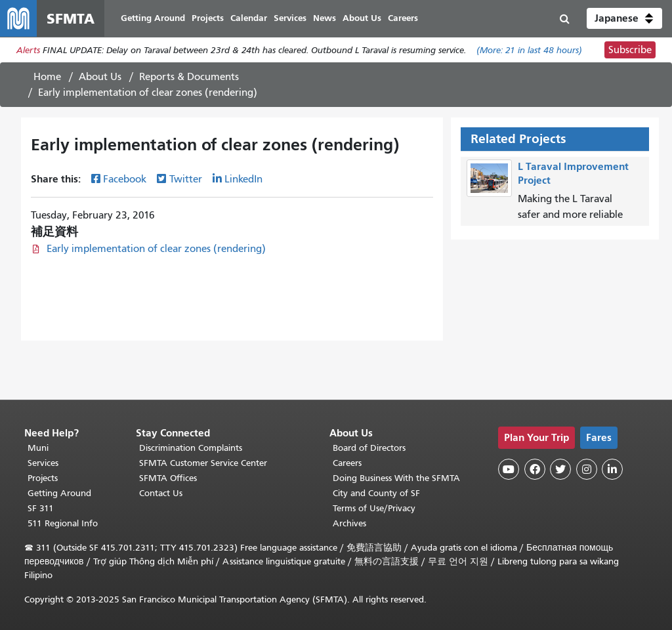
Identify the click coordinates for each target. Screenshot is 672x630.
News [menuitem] (325, 18)
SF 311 (41, 508)
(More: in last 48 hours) (529, 50)
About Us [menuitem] (362, 18)
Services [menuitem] (290, 18)
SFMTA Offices (168, 478)
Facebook (125, 179)
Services (43, 463)
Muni (38, 448)
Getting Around (59, 493)
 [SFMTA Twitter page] (560, 469)
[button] (624, 18)
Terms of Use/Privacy (374, 508)
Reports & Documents (189, 77)
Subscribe (630, 50)
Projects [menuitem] (208, 18)
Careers (347, 463)
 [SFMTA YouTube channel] (509, 469)
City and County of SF (376, 493)
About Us (100, 77)
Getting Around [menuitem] (153, 18)
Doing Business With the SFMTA (396, 478)
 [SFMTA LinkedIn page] (612, 469)
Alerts (28, 50)
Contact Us (161, 493)
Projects (43, 478)
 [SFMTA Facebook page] (535, 469)
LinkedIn (243, 179)
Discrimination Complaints (191, 448)
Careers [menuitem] (403, 18)
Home (47, 77)
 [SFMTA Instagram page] (587, 469)
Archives (349, 523)
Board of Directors (369, 448)
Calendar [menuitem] (249, 18)
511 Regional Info (63, 523)
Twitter (186, 179)
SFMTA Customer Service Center (203, 463)
